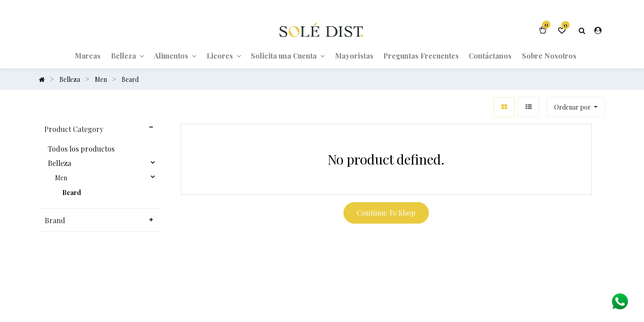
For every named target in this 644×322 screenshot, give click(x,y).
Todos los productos (81, 149)
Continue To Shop (386, 213)
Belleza (59, 163)
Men (61, 178)
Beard (72, 193)
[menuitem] (88, 55)
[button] (576, 107)
